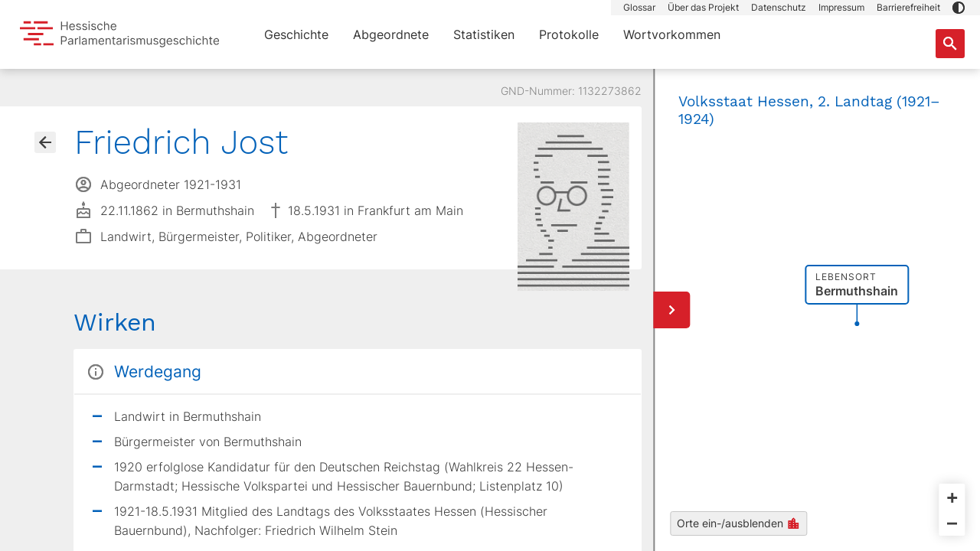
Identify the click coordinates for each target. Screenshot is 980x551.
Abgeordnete (391, 34)
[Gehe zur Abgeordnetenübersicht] (45, 142)
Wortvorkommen (672, 34)
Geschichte (296, 34)
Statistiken (484, 34)
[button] (959, 8)
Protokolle (569, 34)
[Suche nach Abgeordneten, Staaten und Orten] (950, 44)
